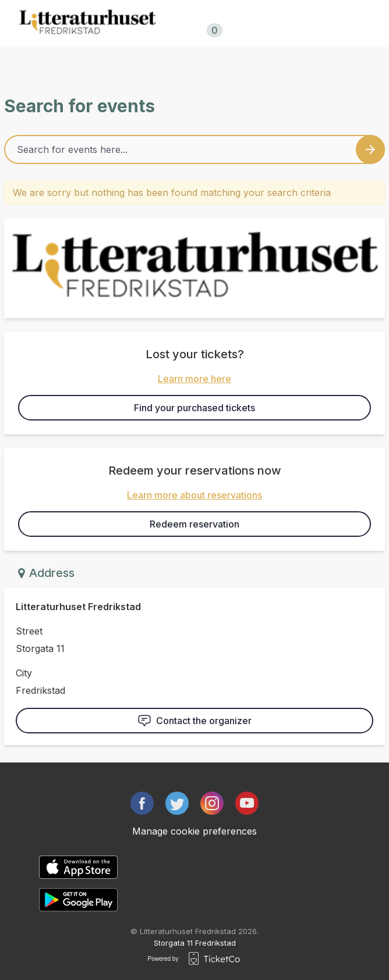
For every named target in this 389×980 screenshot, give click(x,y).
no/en (289, 23)
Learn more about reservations (194, 495)
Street (29, 631)
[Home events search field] (194, 149)
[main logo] (87, 23)
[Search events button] (370, 149)
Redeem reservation (194, 524)
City (24, 673)
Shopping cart (212, 24)
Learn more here (194, 379)
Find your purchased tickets (194, 408)
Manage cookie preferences (194, 831)
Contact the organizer (194, 721)
